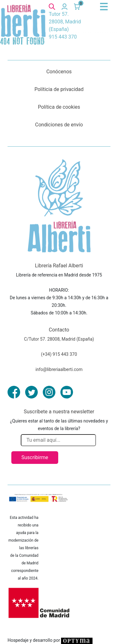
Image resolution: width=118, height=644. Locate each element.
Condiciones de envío (59, 125)
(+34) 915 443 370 (59, 354)
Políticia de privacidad (59, 89)
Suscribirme (35, 457)
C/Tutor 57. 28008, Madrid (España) (59, 339)
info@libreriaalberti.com (59, 369)
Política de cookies (59, 107)
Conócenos (59, 72)
